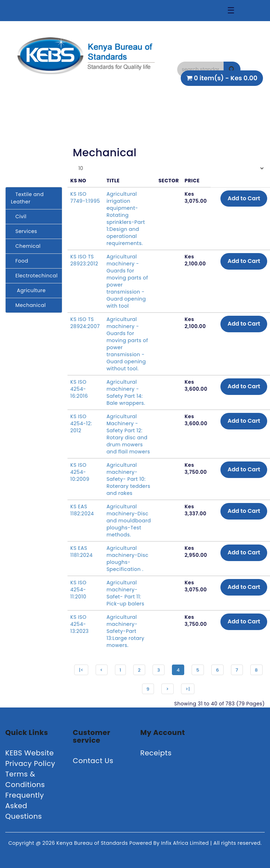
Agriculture (28, 290)
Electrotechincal (34, 276)
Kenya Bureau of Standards (93, 843)
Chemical (26, 246)
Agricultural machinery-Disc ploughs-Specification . (127, 559)
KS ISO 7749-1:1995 (85, 197)
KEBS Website (30, 753)
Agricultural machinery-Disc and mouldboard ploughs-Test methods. (129, 521)
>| (188, 689)
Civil (19, 216)
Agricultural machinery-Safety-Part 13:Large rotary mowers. (126, 631)
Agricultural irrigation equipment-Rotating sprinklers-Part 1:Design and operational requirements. (126, 219)
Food (20, 261)
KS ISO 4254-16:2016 (79, 389)
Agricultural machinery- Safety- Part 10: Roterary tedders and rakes (128, 479)
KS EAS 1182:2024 (82, 510)
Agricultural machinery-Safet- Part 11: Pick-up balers (126, 593)
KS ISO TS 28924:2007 (85, 323)
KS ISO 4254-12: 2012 (81, 423)
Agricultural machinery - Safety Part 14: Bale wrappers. (126, 392)
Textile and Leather (27, 198)
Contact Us (93, 761)
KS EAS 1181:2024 (81, 552)
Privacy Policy (30, 763)
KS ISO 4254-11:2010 (78, 590)
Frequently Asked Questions (25, 806)
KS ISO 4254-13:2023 (79, 624)
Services (24, 231)
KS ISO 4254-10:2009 (80, 472)
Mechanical (28, 305)
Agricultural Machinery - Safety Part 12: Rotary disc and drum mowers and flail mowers (128, 434)
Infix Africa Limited (186, 843)
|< (81, 670)
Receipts (156, 753)
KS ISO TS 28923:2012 (84, 260)
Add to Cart (244, 198)
